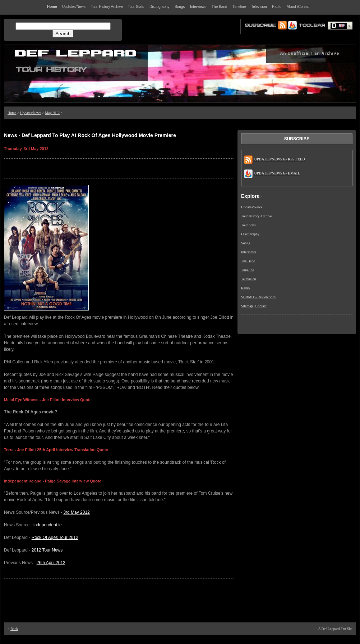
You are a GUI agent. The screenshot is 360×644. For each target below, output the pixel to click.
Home (12, 113)
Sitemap (247, 306)
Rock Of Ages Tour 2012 (55, 538)
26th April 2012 (51, 563)
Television (249, 279)
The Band (248, 261)
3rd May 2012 (76, 512)
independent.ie (48, 525)
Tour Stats (248, 225)
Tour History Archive (256, 216)
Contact (261, 306)
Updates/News (31, 113)
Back (14, 629)
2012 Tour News (47, 550)
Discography (250, 234)
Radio (245, 288)
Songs (245, 243)
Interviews (249, 252)
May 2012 (52, 113)
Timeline (248, 270)
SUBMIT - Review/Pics (258, 297)
